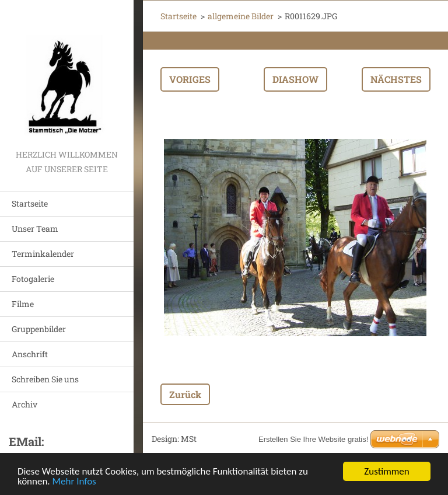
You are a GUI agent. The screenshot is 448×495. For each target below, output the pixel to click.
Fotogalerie (33, 279)
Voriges (190, 79)
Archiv (24, 404)
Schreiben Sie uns (45, 379)
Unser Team (35, 229)
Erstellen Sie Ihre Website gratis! (313, 439)
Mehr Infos (74, 482)
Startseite (30, 203)
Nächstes (396, 79)
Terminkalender (43, 254)
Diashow (295, 79)
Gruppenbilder (39, 329)
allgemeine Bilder (241, 16)
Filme (23, 304)
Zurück (185, 394)
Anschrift (30, 354)
